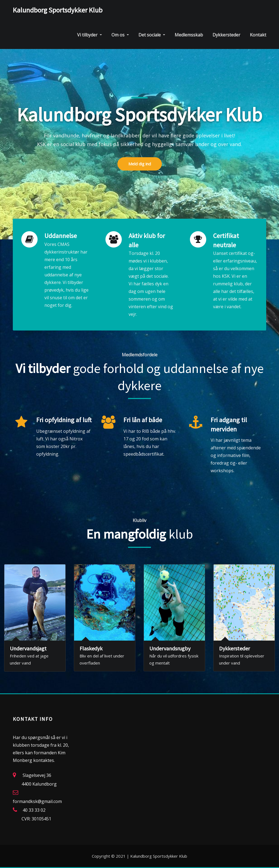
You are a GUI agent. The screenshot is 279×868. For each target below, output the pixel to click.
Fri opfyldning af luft (64, 420)
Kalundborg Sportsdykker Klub (58, 10)
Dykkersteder (226, 35)
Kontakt (258, 35)
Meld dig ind (140, 173)
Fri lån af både (143, 420)
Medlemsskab (189, 35)
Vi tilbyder (90, 35)
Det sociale (152, 35)
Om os (120, 35)
